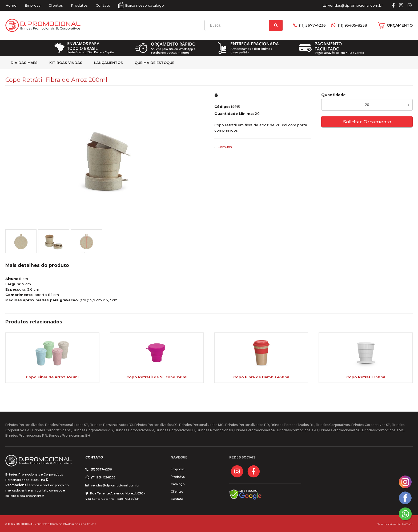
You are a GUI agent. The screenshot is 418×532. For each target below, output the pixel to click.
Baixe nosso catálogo (144, 5)
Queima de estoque (154, 63)
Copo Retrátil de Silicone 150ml (157, 377)
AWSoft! (407, 524)
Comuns (225, 147)
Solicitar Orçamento (367, 122)
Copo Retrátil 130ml (366, 377)
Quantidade (333, 95)
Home (11, 5)
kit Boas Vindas (66, 63)
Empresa (33, 5)
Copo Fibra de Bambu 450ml (261, 377)
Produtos (79, 5)
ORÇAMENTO (400, 25)
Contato (103, 5)
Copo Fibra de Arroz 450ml (52, 377)
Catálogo (178, 484)
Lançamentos (108, 63)
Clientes (56, 5)
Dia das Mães (24, 63)
